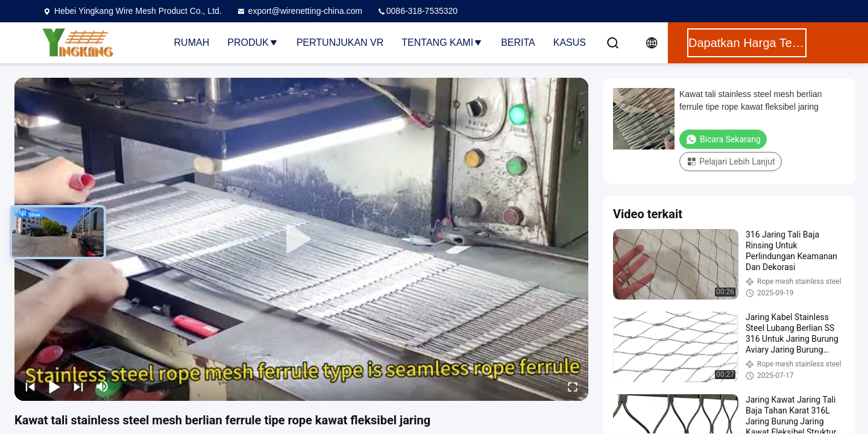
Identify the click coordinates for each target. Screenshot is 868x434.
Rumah (192, 42)
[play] (301, 239)
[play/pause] (54, 386)
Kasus (570, 42)
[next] (78, 386)
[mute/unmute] (102, 386)
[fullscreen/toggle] (573, 386)
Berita (518, 42)
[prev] (30, 386)
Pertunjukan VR (340, 42)
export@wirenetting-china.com (299, 11)
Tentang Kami (442, 42)
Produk (253, 42)
